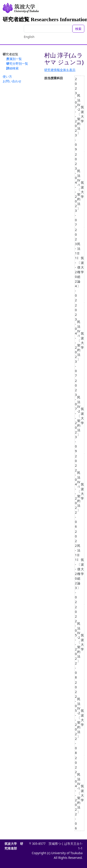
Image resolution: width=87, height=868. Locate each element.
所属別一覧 (14, 59)
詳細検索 (12, 68)
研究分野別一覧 (17, 63)
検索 (78, 29)
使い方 (7, 76)
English (29, 37)
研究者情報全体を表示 (60, 70)
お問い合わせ (12, 81)
